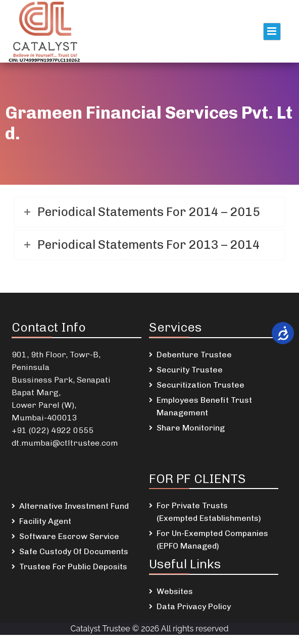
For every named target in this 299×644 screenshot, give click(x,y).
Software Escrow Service (69, 536)
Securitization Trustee (201, 385)
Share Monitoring (191, 428)
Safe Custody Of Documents (74, 551)
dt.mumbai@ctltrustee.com (65, 443)
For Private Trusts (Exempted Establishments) (209, 512)
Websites (175, 591)
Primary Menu (272, 32)
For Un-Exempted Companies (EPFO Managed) (212, 540)
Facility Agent (45, 521)
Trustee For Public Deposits (73, 567)
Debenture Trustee (194, 355)
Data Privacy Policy (194, 606)
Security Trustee (190, 370)
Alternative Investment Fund (74, 506)
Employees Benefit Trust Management (204, 406)
